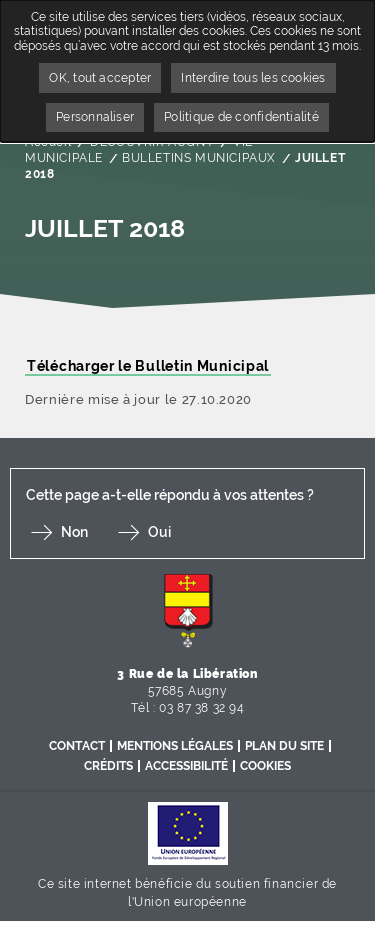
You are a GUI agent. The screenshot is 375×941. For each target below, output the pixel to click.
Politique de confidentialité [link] (241, 117)
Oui (159, 532)
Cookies (265, 766)
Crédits (108, 766)
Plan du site (284, 746)
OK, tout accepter (100, 78)
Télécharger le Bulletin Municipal (148, 366)
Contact (77, 746)
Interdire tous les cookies (253, 78)
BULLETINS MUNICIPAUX (199, 158)
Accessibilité (186, 766)
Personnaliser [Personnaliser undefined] (95, 117)
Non (74, 532)
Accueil (48, 142)
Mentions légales (175, 746)
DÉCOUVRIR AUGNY (152, 142)
